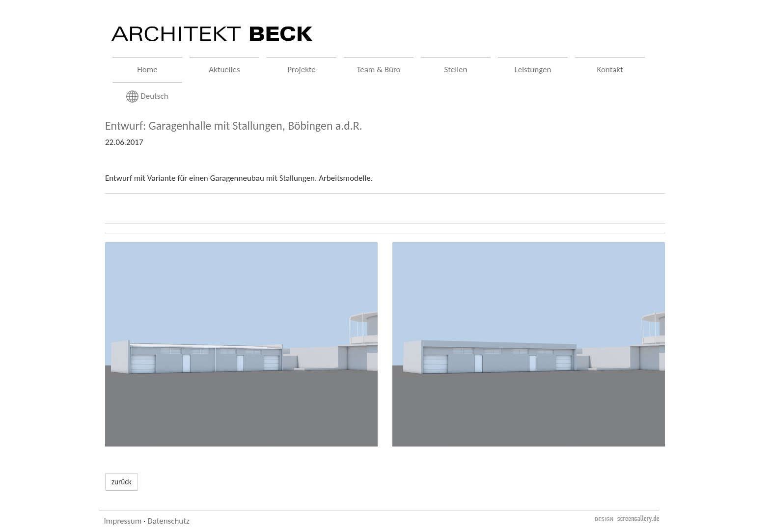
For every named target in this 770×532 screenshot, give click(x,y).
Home (147, 70)
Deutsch (147, 97)
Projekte (302, 70)
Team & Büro (378, 70)
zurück (122, 482)
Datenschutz (168, 521)
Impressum (123, 521)
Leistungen (533, 70)
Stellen (456, 70)
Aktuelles (224, 70)
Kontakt (610, 70)
